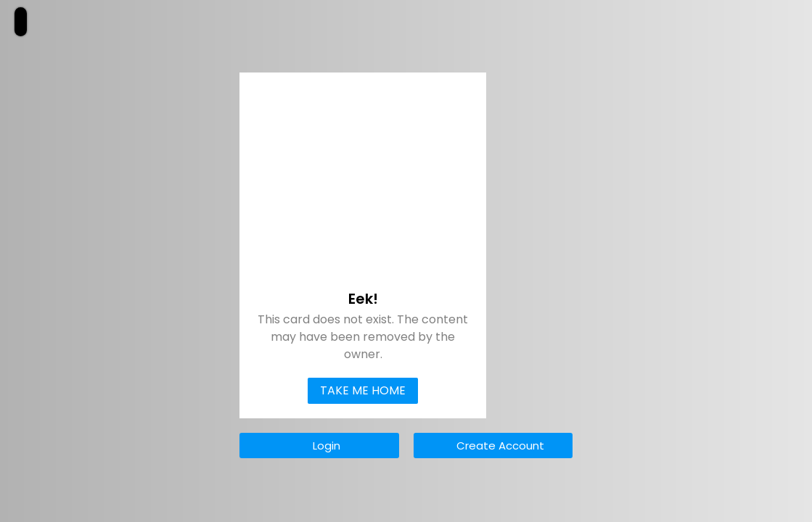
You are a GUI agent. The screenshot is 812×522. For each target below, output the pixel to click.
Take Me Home (363, 390)
